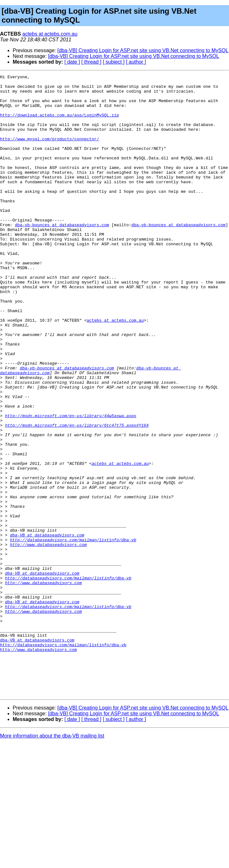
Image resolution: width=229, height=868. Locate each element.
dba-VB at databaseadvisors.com (47, 627)
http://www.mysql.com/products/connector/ (50, 152)
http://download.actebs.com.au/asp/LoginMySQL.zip (59, 123)
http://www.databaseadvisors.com (48, 639)
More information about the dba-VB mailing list (52, 860)
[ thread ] (91, 62)
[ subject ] (114, 62)
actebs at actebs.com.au (50, 34)
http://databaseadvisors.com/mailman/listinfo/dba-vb (73, 633)
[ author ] (136, 62)
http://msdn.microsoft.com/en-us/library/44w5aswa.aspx (71, 484)
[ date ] (72, 62)
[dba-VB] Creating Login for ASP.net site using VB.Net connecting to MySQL (143, 50)
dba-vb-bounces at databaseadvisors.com (62, 255)
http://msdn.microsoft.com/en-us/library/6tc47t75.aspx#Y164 (77, 496)
